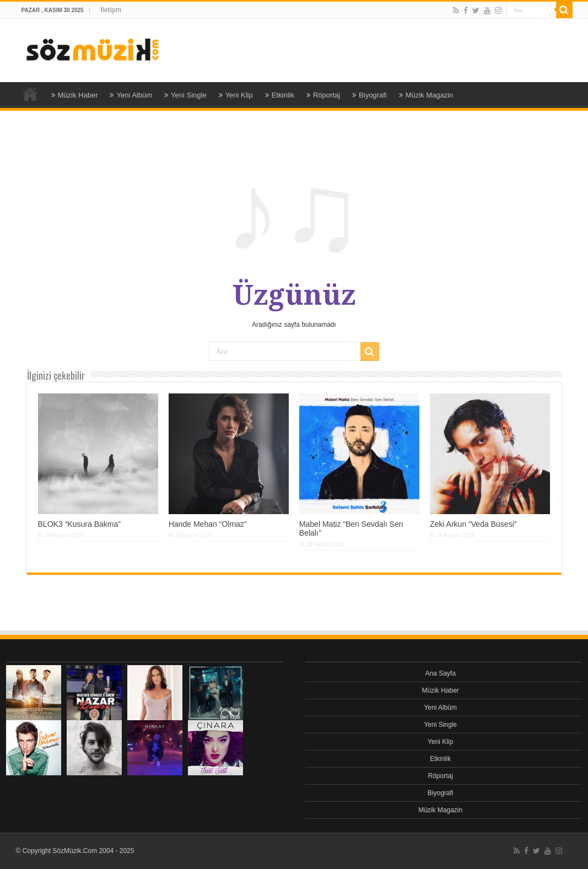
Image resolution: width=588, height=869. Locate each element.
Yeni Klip (236, 95)
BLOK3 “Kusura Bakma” (80, 524)
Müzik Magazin (426, 95)
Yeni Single (185, 95)
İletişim (111, 10)
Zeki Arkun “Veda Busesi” (473, 524)
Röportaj (323, 95)
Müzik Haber (75, 95)
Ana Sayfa (30, 94)
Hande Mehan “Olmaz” (208, 524)
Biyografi (369, 95)
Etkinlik (280, 95)
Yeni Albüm (131, 95)
